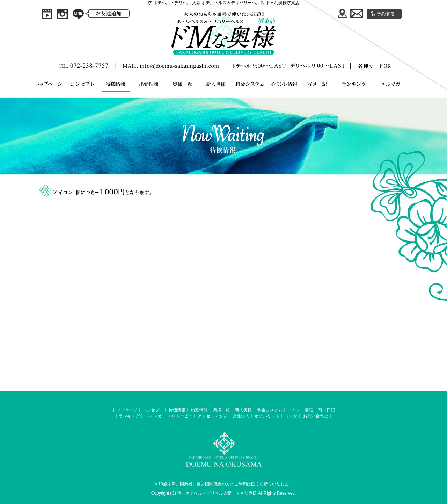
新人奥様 (243, 410)
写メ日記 (327, 410)
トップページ (125, 410)
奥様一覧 (221, 410)
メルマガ (154, 416)
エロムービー (180, 416)
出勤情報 (199, 410)
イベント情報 (300, 410)
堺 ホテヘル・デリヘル (200, 493)
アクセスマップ (212, 416)
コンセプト (153, 410)
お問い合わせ (316, 416)
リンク (291, 416)
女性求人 (241, 416)
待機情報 (177, 410)
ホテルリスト (267, 416)
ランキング (129, 416)
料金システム (270, 410)
